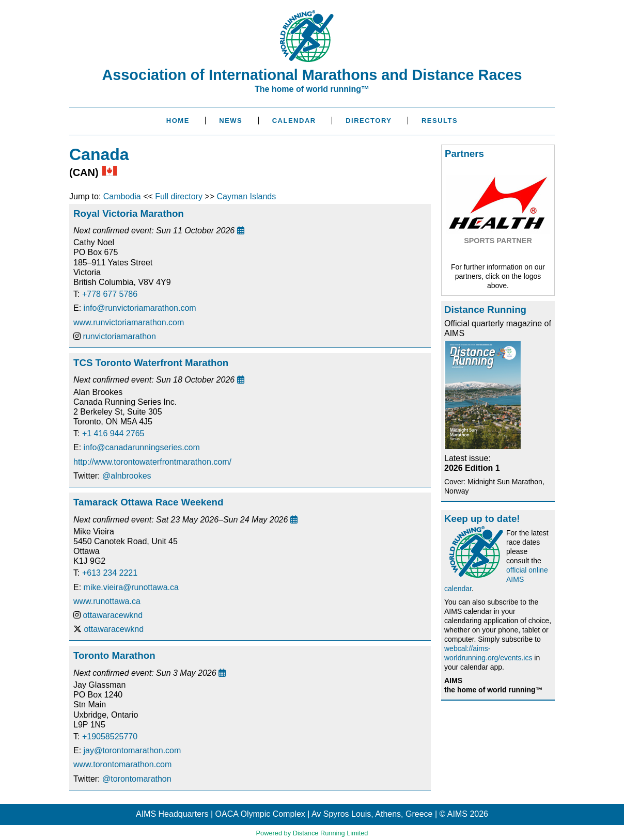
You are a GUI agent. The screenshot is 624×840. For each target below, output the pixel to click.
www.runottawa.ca (107, 601)
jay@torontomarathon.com (132, 750)
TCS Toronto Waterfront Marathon (151, 363)
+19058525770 (110, 736)
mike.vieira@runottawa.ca (131, 587)
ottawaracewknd (113, 615)
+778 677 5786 (110, 294)
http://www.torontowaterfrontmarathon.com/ (152, 462)
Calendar (294, 121)
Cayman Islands (246, 196)
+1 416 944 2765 (113, 433)
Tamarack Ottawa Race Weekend (148, 502)
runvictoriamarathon (119, 336)
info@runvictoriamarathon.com (140, 308)
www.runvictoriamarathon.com (129, 322)
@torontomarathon (137, 779)
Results (440, 121)
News (231, 121)
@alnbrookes (127, 476)
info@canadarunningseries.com (142, 447)
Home (178, 121)
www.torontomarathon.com (122, 764)
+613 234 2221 (110, 573)
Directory (369, 121)
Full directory (179, 196)
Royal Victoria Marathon (129, 213)
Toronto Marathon (114, 655)
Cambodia (122, 196)
